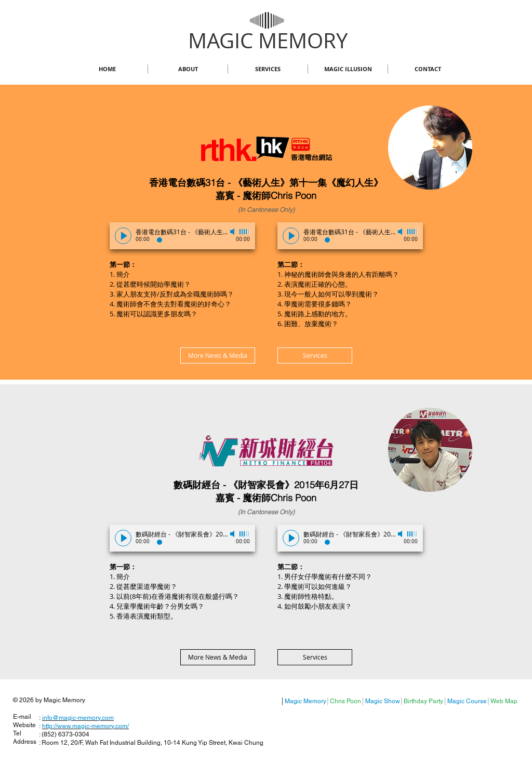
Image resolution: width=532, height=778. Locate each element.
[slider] (245, 232)
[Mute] (233, 232)
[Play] (123, 236)
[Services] (315, 356)
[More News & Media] (218, 356)
